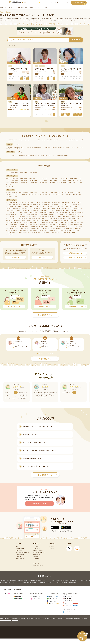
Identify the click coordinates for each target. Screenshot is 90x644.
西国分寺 (62, 223)
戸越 (51, 221)
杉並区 (71, 179)
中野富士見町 (10, 223)
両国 (78, 230)
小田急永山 (75, 207)
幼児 (63, 195)
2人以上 (67, 193)
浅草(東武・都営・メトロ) (32, 203)
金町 (37, 209)
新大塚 (19, 217)
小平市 (8, 183)
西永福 (35, 223)
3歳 (38, 195)
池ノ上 (56, 203)
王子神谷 (69, 205)
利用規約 (7, 619)
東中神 (38, 226)
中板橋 (74, 221)
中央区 (14, 179)
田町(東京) (9, 221)
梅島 (28, 205)
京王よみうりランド (11, 213)
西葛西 (52, 223)
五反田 (12, 215)
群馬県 (17, 173)
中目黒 (24, 223)
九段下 (34, 211)
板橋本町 (67, 203)
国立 (38, 211)
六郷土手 (9, 232)
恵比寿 (61, 205)
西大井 (39, 223)
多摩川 (65, 219)
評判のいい (9, 197)
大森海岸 (38, 207)
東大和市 (42, 183)
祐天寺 (66, 230)
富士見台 (75, 226)
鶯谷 (17, 205)
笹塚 (25, 215)
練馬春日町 (43, 225)
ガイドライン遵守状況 (57, 619)
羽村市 (74, 183)
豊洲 (65, 221)
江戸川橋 (51, 205)
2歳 (35, 195)
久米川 (46, 211)
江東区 (39, 179)
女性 (63, 193)
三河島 (50, 229)
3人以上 (72, 193)
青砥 (11, 203)
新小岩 (24, 217)
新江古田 (9, 217)
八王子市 (36, 181)
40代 (74, 195)
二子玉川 (80, 226)
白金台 (43, 232)
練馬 (37, 225)
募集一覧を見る (48, 359)
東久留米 (22, 226)
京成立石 (36, 213)
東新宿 (52, 232)
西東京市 (9, 185)
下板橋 (61, 215)
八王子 (58, 225)
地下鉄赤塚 (33, 205)
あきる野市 (79, 183)
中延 (15, 223)
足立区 (21, 181)
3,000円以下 (24, 195)
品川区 (44, 179)
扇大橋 (69, 232)
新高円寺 (29, 217)
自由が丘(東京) (53, 217)
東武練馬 (42, 221)
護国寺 (8, 215)
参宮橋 (32, 215)
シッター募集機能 (54, 331)
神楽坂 (27, 209)
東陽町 (47, 221)
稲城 (79, 203)
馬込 (43, 229)
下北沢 (66, 215)
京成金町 (20, 213)
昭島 (17, 203)
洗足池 (18, 219)
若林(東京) (19, 232)
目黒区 (48, 179)
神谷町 (59, 209)
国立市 (28, 183)
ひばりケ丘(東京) (54, 226)
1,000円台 (78, 193)
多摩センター (75, 219)
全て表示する (10, 187)
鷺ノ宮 (17, 215)
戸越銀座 (55, 221)
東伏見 (42, 226)
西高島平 (76, 223)
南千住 (72, 229)
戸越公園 (61, 221)
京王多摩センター (59, 211)
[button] (37, 353)
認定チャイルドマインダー (41, 193)
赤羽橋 (48, 232)
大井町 (80, 205)
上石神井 (54, 209)
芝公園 (46, 215)
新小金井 (34, 217)
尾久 (59, 207)
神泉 (43, 217)
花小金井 (76, 225)
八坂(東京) (61, 230)
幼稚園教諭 (19, 193)
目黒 (45, 230)
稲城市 (69, 183)
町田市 (74, 181)
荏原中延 (56, 205)
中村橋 (19, 223)
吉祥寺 (19, 211)
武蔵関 (25, 230)
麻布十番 (33, 232)
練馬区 (17, 181)
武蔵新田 (30, 230)
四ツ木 (74, 230)
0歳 (29, 195)
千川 (7, 219)
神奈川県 (35, 173)
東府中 (47, 226)
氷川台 (8, 226)
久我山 (30, 211)
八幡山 (71, 225)
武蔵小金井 (9, 230)
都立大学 (69, 221)
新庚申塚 (57, 232)
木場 (23, 211)
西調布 (11, 225)
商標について (15, 620)
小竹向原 (59, 213)
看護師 (56, 193)
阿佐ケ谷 (22, 203)
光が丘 (81, 225)
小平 (63, 213)
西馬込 (27, 225)
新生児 (55, 195)
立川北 (50, 219)
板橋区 (12, 181)
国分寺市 (23, 183)
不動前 (21, 229)
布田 (7, 229)
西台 (7, 225)
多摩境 (69, 219)
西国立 (57, 223)
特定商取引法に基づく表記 (5, 620)
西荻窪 (48, 223)
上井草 (44, 209)
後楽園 (46, 213)
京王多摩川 (51, 211)
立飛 (54, 219)
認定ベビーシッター (28, 193)
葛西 (30, 209)
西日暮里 (16, 225)
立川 (46, 219)
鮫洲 (29, 215)
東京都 (30, 173)
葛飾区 (26, 181)
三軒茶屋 (38, 215)
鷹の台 (38, 219)
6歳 (46, 195)
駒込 (70, 213)
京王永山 (67, 211)
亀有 (63, 209)
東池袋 (12, 226)
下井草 (57, 215)
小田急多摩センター (66, 207)
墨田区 (35, 179)
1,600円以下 (9, 195)
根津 (34, 225)
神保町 (60, 217)
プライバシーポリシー (47, 619)
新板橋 (77, 215)
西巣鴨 (71, 223)
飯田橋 (45, 203)
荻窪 (56, 207)
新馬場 (47, 217)
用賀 (70, 230)
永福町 (46, 205)
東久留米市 (52, 183)
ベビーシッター (43, 19)
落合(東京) (9, 209)
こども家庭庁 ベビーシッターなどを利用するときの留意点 (75, 619)
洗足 (14, 219)
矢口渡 (56, 230)
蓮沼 (51, 225)
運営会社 (2, 619)
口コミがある (16, 197)
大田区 (52, 179)
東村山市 (17, 183)
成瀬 (31, 223)
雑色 (30, 219)
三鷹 (64, 229)
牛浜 (20, 205)
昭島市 (65, 181)
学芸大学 (71, 209)
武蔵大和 (41, 230)
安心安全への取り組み (54, 3)
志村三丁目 (51, 215)
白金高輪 (38, 232)
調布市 (69, 181)
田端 (61, 219)
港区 (17, 179)
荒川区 (8, 181)
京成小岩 (25, 213)
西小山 (67, 223)
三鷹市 (51, 181)
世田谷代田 (80, 217)
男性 (60, 193)
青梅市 (56, 181)
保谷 (28, 229)
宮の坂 (81, 229)
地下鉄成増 (40, 205)
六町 (62, 232)
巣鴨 (64, 217)
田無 (57, 219)
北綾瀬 (76, 209)
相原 (7, 203)
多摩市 (65, 183)
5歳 (43, 195)
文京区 (26, 179)
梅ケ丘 (24, 205)
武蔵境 (20, 230)
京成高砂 (31, 213)
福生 (17, 229)
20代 (67, 195)
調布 (34, 221)
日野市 (12, 183)
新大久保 (14, 217)
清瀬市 (47, 183)
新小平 (39, 217)
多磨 (14, 221)
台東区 (30, 179)
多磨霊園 (18, 221)
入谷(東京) (9, 205)
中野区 (67, 179)
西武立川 (68, 217)
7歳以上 (50, 195)
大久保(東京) (9, 207)
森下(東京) (50, 230)
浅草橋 (41, 203)
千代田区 (9, 179)
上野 (14, 205)
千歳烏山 (24, 221)
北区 (80, 179)
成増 (27, 223)
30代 (70, 195)
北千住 (8, 211)
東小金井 (33, 226)
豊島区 (76, 179)
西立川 (81, 223)
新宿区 (21, 179)
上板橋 (49, 209)
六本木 (14, 232)
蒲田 (41, 209)
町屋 (46, 229)
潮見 (42, 215)
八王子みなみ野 (65, 225)
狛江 (66, 213)
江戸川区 (31, 181)
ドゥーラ (51, 193)
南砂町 (68, 229)
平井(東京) (62, 226)
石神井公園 (71, 215)
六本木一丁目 (26, 232)
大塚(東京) (26, 207)
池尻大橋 (51, 203)
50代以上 (79, 195)
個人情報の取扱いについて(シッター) (18, 619)
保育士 (14, 193)
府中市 (60, 181)
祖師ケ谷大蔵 (24, 219)
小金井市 (79, 181)
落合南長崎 (16, 209)
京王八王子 (73, 211)
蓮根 (54, 225)
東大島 (17, 226)
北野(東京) (13, 211)
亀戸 (66, 209)
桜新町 (21, 215)
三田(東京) (59, 229)
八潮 (65, 232)
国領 (54, 213)
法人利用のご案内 (65, 3)
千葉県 (26, 173)
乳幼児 (60, 195)
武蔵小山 (15, 230)
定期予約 (9, 193)
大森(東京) (33, 207)
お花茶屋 (22, 209)
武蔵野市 (46, 181)
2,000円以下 (17, 195)
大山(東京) (44, 207)
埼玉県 (21, 173)
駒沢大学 (74, 213)
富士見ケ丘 (69, 226)
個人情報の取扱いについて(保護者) (34, 619)
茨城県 (8, 173)
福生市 (32, 183)
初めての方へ (43, 3)
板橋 (63, 203)
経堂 (26, 211)
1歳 (32, 195)
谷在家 (73, 232)
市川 (72, 203)
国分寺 (50, 213)
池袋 (59, 203)
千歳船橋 (29, 221)
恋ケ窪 (41, 213)
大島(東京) (20, 207)
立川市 (41, 181)
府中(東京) (12, 229)
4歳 (41, 195)
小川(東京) (51, 207)
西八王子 (22, 225)
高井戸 (34, 219)
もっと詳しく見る (47, 475)
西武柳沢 (74, 217)
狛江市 (37, 183)
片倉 (34, 209)
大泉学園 (75, 205)
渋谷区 (62, 179)
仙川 (11, 219)
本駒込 (39, 229)
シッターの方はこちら (80, 3)
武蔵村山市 (59, 183)
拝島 (47, 225)
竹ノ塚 (43, 219)
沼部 (31, 225)
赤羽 (14, 203)
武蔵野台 (35, 230)
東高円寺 (27, 226)
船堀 (25, 229)
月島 (37, 221)
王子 (65, 205)
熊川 (42, 211)
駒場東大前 (80, 213)
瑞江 (54, 229)
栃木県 (12, 173)
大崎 (15, 207)
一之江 (76, 203)
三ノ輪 (76, 229)
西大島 (44, 223)
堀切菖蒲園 (33, 229)
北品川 (80, 209)
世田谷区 (57, 179)
